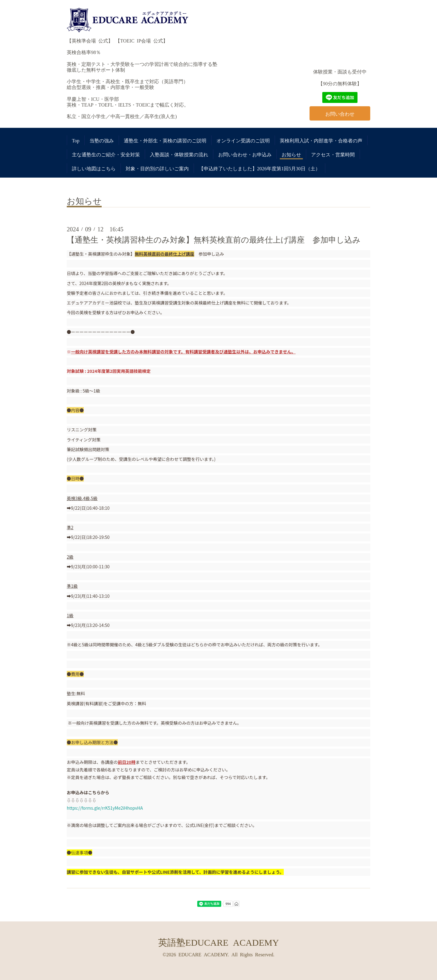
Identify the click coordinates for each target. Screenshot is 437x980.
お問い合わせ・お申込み (245, 154)
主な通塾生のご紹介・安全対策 (106, 154)
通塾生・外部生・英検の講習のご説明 (165, 140)
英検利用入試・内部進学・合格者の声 (321, 140)
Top (76, 140)
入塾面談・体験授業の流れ (179, 154)
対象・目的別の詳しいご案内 (157, 168)
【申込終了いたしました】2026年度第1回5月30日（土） (259, 168)
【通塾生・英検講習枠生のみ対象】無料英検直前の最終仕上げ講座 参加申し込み (214, 239)
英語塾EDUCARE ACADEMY (218, 942)
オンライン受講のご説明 (243, 140)
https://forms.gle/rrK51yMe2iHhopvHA (105, 808)
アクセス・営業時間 (333, 154)
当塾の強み (102, 140)
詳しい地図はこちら (94, 168)
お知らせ (291, 154)
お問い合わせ (340, 114)
